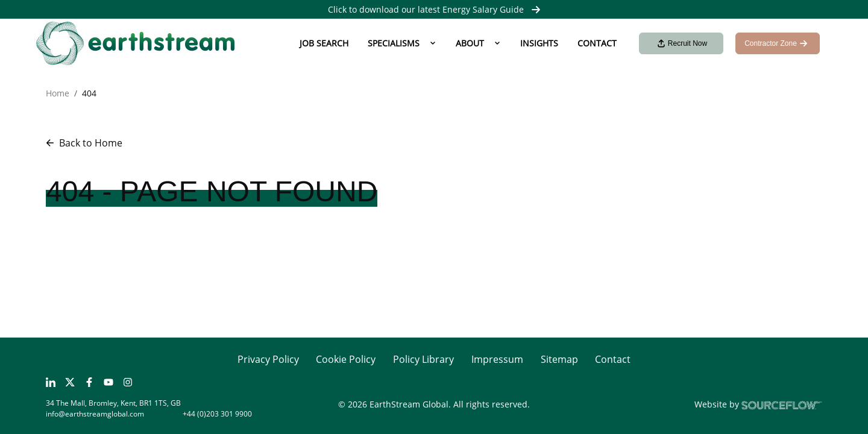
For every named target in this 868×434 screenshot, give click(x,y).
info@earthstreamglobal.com (95, 414)
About (470, 43)
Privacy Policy (268, 359)
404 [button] (89, 93)
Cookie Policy (346, 359)
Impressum (497, 359)
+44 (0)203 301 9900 (217, 414)
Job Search (324, 43)
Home (58, 93)
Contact (597, 43)
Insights (539, 43)
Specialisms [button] (394, 43)
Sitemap (559, 359)
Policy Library (423, 359)
